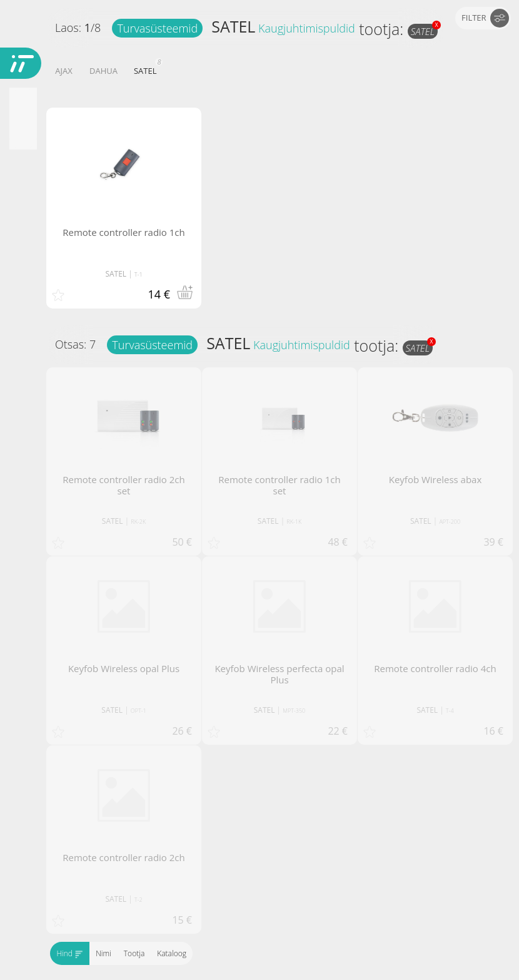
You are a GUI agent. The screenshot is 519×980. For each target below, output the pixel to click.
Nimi (103, 953)
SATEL (233, 26)
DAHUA (103, 71)
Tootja (134, 953)
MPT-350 (294, 711)
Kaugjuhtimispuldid (307, 28)
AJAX (63, 71)
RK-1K (294, 522)
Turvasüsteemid (157, 28)
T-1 (139, 274)
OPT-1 (139, 711)
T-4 (450, 711)
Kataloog (172, 953)
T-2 (139, 900)
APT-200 (450, 522)
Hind (70, 953)
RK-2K (138, 522)
